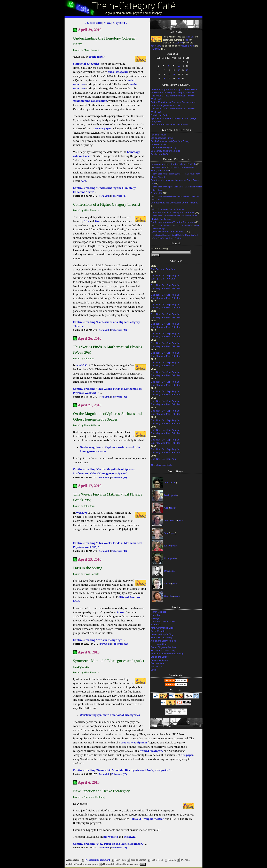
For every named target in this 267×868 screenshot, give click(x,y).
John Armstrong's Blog (162, 628)
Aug (174, 275)
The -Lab (156, 615)
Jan (173, 269)
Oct (163, 275)
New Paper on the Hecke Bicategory (169, 125)
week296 (82, 366)
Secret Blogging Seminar (163, 647)
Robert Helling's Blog (161, 638)
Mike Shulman (184, 196)
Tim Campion (166, 219)
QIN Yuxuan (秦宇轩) (172, 174)
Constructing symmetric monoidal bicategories (110, 715)
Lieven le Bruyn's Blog (162, 634)
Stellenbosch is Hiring (162, 138)
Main (107, 23)
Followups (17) (119, 848)
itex (187, 40)
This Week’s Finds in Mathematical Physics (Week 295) (172, 110)
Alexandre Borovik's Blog (163, 641)
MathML (190, 37)
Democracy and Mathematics (165, 151)
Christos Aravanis (186, 167)
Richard (161, 177)
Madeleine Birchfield (194, 187)
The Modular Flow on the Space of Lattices (172, 212)
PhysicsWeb (157, 667)
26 (164, 78)
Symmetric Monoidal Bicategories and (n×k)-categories (173, 120)
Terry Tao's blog (159, 644)
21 (174, 74)
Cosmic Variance (159, 660)
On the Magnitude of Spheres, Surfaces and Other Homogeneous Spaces (173, 104)
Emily (167, 546)
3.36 (179, 713)
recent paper (103, 129)
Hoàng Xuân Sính (160, 170)
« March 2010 (93, 23)
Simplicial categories (86, 64)
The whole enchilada (161, 465)
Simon (167, 584)
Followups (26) (119, 774)
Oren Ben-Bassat (160, 238)
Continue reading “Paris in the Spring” (97, 640)
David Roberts (158, 631)
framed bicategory (151, 751)
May (158, 288)
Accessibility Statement (98, 860)
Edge (153, 670)
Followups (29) (120, 644)
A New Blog (156, 193)
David (167, 495)
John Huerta (170, 520)
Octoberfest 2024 (159, 154)
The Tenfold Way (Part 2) (163, 148)
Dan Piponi (168, 187)
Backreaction (157, 663)
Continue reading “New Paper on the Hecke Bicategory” (109, 844)
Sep (169, 275)
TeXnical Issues (159, 135)
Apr (158, 269)
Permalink (104, 196)
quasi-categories (118, 72)
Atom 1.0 (176, 680)
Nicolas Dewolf (170, 196)
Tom (166, 533)
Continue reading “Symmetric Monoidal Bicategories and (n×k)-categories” (121, 770)
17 (187, 70)
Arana (120, 613)
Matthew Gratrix (160, 167)
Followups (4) (118, 196)
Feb (168, 269)
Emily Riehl (96, 57)
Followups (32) (119, 397)
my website (111, 837)
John (167, 483)
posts (173, 483)
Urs (166, 571)
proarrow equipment (134, 743)
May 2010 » (120, 23)
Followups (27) (119, 330)
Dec (153, 275)
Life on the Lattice (160, 657)
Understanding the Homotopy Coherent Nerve (174, 89)
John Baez (172, 167)
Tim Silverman (170, 216)
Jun (153, 269)
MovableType (187, 46)
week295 (82, 513)
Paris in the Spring (160, 115)
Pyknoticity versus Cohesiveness (167, 232)
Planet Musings (158, 612)
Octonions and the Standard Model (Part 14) (173, 164)
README (155, 49)
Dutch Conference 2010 (170, 143)
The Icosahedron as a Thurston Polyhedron (173, 222)
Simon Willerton (184, 216)
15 (179, 70)
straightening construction (90, 101)
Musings (155, 618)
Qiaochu (168, 596)
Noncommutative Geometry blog (167, 654)
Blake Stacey (169, 209)
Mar (163, 269)
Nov (158, 275)
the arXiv (129, 837)
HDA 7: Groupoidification (148, 819)
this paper (187, 755)
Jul (179, 275)
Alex (166, 508)
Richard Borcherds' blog (163, 650)
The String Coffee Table (163, 622)
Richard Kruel (189, 174)
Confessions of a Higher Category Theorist (172, 92)
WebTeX (179, 43)
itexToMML (156, 46)
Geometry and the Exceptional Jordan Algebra (174, 203)
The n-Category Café (134, 7)
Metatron (180, 209)
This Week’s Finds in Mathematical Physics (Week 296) (172, 97)
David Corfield (178, 235)
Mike (167, 558)
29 (179, 78)
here (83, 181)
